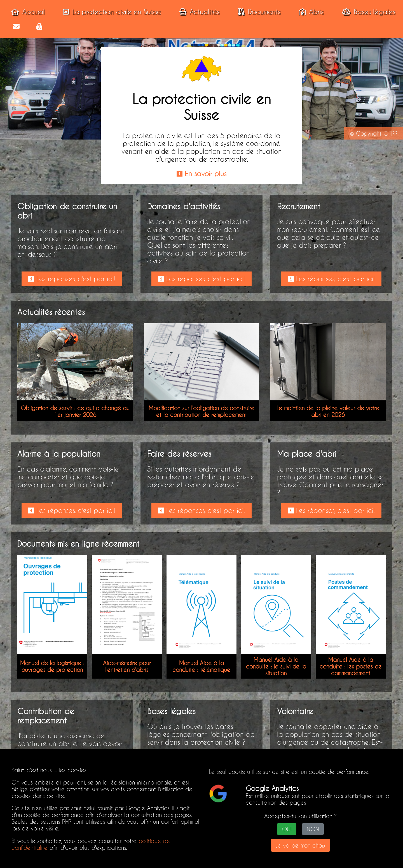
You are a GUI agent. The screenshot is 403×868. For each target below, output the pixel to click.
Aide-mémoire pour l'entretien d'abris (127, 666)
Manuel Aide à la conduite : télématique (201, 666)
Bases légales (367, 12)
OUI (287, 829)
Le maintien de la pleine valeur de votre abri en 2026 (328, 411)
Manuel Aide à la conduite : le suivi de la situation (276, 666)
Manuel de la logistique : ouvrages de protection (52, 666)
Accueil (26, 12)
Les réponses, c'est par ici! (72, 279)
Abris (310, 12)
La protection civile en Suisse (110, 12)
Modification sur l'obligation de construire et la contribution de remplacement (201, 411)
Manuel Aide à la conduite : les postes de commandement (351, 666)
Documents (257, 12)
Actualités (198, 12)
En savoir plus (201, 174)
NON (313, 829)
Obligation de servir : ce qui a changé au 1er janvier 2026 (75, 411)
